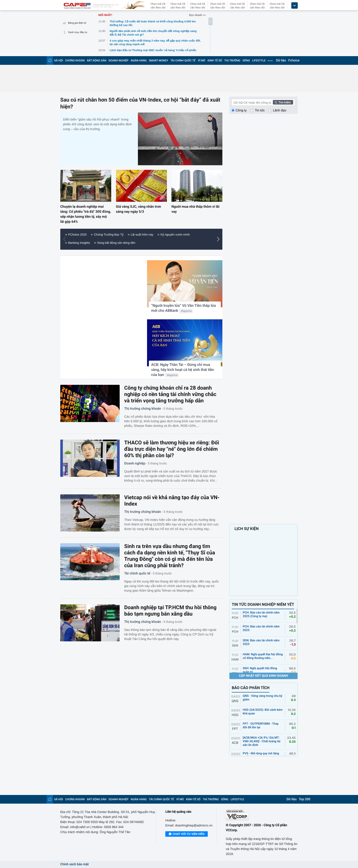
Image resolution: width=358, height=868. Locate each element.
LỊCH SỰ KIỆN (247, 529)
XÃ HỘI (59, 60)
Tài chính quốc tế (137, 573)
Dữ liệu (281, 60)
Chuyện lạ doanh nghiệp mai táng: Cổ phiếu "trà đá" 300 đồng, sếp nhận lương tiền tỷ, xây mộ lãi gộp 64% (86, 214)
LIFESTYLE (259, 60)
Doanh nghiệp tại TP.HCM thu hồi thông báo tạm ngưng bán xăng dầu (170, 611)
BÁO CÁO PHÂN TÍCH (251, 688)
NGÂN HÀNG (139, 60)
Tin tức (260, 110)
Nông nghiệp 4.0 (116, 235)
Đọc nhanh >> (197, 15)
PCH (235, 618)
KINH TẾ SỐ (215, 60)
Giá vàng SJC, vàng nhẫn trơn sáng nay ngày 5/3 (139, 209)
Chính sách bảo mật (74, 864)
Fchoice (294, 60)
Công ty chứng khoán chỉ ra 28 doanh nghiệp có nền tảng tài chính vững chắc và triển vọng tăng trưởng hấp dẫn (170, 394)
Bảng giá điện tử (74, 23)
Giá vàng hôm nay (170, 235)
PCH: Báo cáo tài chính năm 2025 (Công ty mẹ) (261, 615)
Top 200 (305, 799)
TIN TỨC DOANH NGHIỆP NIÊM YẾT (263, 605)
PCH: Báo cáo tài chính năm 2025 (261, 628)
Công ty (241, 110)
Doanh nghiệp (135, 463)
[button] (66, 239)
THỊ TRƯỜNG (232, 60)
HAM (235, 660)
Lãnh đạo (279, 110)
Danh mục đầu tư (74, 32)
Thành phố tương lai (84, 235)
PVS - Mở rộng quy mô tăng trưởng (261, 755)
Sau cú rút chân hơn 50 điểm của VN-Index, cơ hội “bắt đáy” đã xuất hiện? (140, 103)
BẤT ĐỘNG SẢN (97, 60)
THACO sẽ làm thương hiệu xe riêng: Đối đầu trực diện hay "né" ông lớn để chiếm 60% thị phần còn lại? (172, 449)
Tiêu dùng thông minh (85, 243)
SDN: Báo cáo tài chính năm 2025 (261, 642)
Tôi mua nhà (142, 235)
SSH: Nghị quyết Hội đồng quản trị (260, 670)
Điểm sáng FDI (199, 235)
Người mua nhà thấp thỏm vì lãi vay (195, 209)
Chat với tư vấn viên (187, 834)
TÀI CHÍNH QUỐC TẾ (183, 60)
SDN (235, 646)
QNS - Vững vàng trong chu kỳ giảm (263, 698)
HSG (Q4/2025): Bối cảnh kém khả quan (263, 712)
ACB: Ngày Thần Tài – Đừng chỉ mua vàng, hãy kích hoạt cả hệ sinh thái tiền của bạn (183, 370)
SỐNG (246, 60)
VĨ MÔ (201, 60)
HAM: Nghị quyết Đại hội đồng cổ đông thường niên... (263, 656)
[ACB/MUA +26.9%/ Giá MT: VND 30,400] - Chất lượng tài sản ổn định (262, 741)
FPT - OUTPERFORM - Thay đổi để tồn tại (261, 726)
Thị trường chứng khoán (143, 409)
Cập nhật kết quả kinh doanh (263, 676)
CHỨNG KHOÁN (75, 60)
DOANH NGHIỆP (119, 60)
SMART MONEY (158, 60)
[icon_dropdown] (295, 6)
